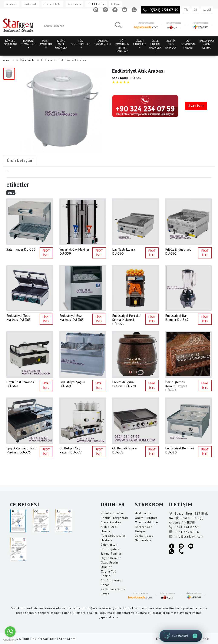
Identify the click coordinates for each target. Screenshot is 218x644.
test (11, 193)
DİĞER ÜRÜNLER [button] (139, 43)
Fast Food (47, 60)
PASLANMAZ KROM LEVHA (207, 44)
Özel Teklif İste (96, 4)
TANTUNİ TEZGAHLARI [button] (28, 43)
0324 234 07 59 (184, 527)
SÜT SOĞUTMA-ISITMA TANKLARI (122, 46)
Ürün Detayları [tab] (20, 160)
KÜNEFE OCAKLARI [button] (10, 43)
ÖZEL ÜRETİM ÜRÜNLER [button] (155, 44)
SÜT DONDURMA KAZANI (188, 44)
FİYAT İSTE (196, 106)
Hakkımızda (30, 4)
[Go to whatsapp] (10, 632)
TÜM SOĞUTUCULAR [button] (81, 43)
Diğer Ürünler (28, 60)
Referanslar (74, 4)
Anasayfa (12, 4)
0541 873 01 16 (184, 532)
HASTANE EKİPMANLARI (103, 43)
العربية (207, 10)
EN (195, 10)
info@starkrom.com (186, 536)
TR (186, 10)
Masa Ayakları (111, 522)
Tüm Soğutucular (113, 536)
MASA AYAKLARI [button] (46, 43)
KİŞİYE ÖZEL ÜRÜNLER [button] (61, 44)
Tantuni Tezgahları (115, 518)
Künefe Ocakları (113, 513)
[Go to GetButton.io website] (10, 640)
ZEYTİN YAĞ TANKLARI (171, 44)
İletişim (115, 4)
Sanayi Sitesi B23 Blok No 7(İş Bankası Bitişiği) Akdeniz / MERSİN (188, 518)
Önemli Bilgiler (52, 4)
